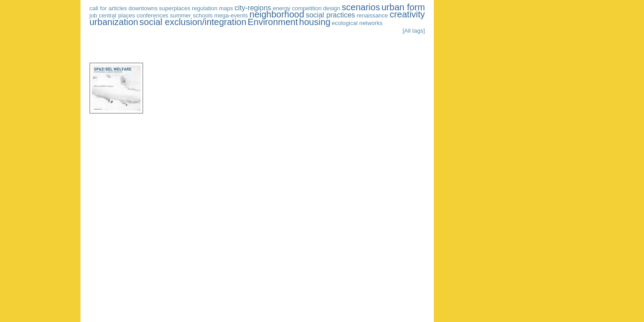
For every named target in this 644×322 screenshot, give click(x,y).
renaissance (372, 15)
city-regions (253, 8)
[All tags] (414, 31)
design (331, 8)
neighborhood (277, 14)
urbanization (114, 22)
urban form (403, 7)
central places (117, 15)
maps (226, 8)
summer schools (191, 15)
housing (315, 22)
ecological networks (357, 23)
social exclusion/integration (193, 22)
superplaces (175, 8)
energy (282, 8)
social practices (330, 15)
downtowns (143, 8)
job (93, 15)
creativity (407, 14)
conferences (153, 15)
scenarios (361, 7)
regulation (205, 8)
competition (307, 8)
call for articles (108, 8)
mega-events (231, 15)
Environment (273, 22)
